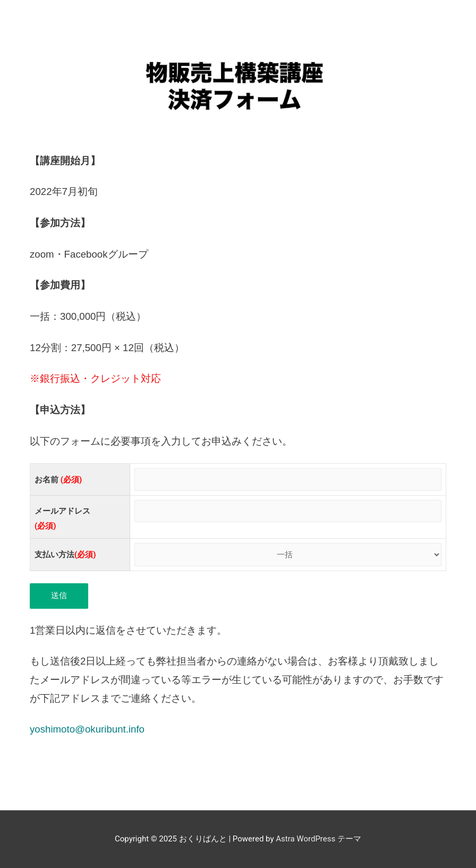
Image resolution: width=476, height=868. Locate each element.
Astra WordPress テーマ (318, 839)
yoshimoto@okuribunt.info (87, 729)
